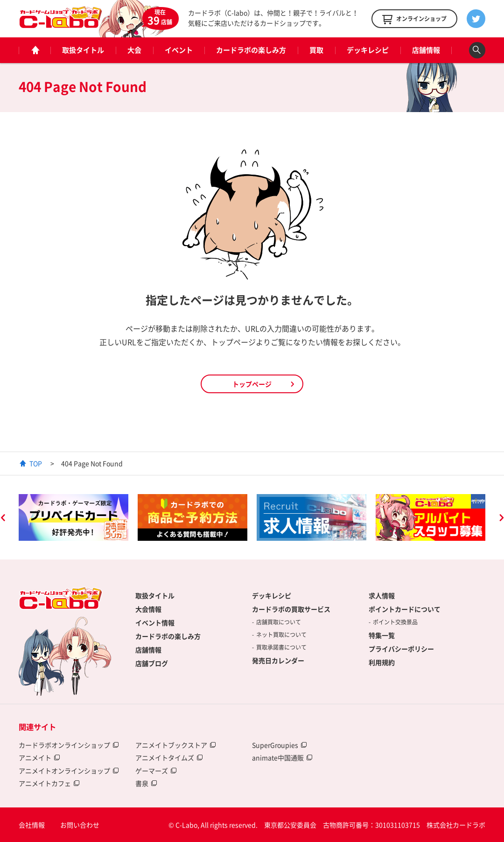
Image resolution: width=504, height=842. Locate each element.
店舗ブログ (152, 663)
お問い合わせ (80, 825)
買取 (316, 50)
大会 (134, 50)
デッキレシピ (368, 50)
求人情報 (382, 595)
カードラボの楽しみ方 (251, 50)
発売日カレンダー (278, 660)
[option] (73, 517)
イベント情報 (155, 623)
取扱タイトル (83, 50)
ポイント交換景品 (395, 622)
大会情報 (148, 609)
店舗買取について (279, 622)
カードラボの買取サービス (291, 609)
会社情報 (32, 825)
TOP (36, 463)
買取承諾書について (281, 647)
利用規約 (382, 662)
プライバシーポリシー (401, 649)
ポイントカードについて (405, 609)
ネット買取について (281, 635)
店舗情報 (426, 50)
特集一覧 (382, 635)
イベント (179, 50)
